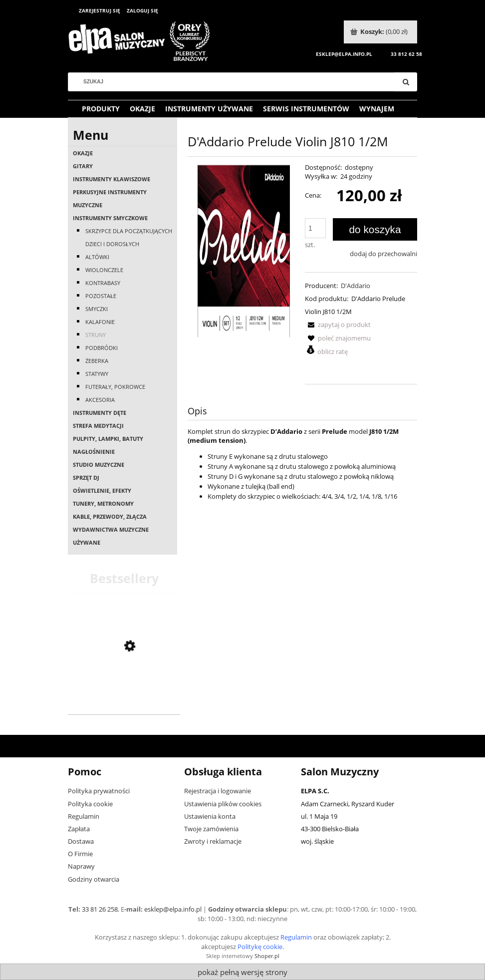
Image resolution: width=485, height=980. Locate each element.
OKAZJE (83, 153)
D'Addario (356, 286)
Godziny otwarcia (94, 879)
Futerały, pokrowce (115, 387)
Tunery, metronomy (103, 503)
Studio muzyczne (99, 465)
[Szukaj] (406, 82)
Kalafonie (100, 322)
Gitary (83, 166)
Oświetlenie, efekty (102, 490)
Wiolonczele (104, 270)
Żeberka (97, 361)
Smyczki (97, 309)
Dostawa (81, 841)
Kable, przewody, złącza (110, 516)
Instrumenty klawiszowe (112, 179)
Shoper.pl (267, 956)
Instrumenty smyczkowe (110, 218)
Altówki (97, 257)
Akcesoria (100, 400)
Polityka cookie (90, 804)
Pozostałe (101, 296)
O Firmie (80, 854)
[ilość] (315, 228)
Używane (87, 542)
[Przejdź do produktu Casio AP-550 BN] (124, 701)
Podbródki (102, 348)
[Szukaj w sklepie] (235, 82)
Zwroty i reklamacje (213, 841)
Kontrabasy (103, 283)
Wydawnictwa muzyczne (111, 529)
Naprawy (81, 866)
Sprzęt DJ (86, 478)
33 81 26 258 (100, 909)
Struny (96, 335)
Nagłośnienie (94, 452)
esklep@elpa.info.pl (173, 909)
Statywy (97, 374)
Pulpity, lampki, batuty (108, 439)
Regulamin (84, 816)
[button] (338, 325)
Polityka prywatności (99, 791)
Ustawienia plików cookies (223, 804)
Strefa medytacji (98, 426)
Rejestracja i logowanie (218, 791)
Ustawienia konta (210, 816)
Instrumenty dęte (100, 413)
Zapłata (79, 829)
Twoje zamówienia (211, 829)
